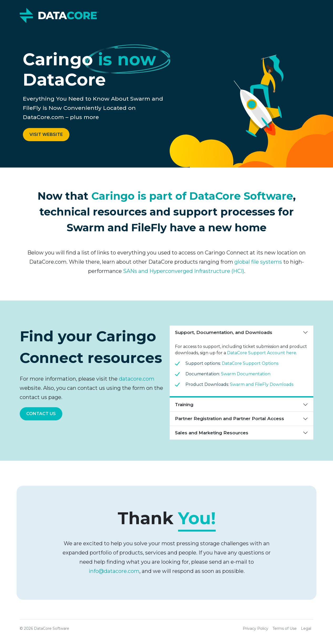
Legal (306, 628)
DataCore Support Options (253, 363)
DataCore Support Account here (264, 353)
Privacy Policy (256, 628)
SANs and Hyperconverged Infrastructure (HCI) (184, 274)
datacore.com (134, 379)
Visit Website (46, 134)
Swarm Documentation (248, 374)
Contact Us (38, 414)
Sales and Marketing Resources (214, 433)
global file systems (258, 264)
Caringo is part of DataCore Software (192, 198)
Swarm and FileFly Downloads (264, 384)
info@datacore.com (114, 574)
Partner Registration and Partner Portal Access (232, 419)
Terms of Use (285, 628)
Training (187, 405)
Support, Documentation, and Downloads (226, 332)
